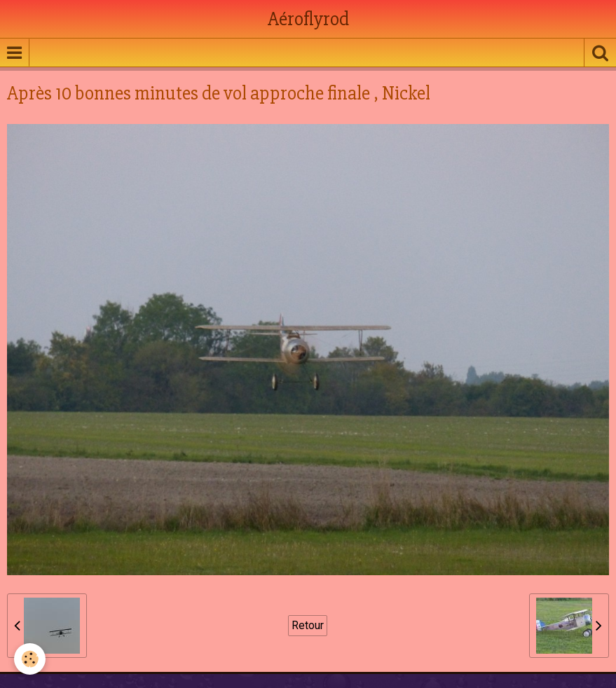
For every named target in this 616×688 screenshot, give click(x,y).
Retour (308, 625)
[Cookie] (30, 659)
